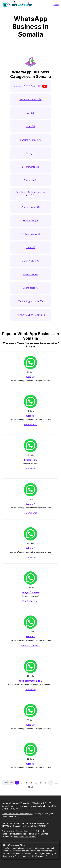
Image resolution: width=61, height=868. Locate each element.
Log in (56, 5)
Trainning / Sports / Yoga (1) (30, 315)
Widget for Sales (31, 592)
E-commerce (30, 425)
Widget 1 (31, 377)
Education (31, 469)
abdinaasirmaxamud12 (30, 681)
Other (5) (31, 248)
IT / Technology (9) (31, 234)
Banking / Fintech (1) (31, 140)
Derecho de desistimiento (25, 837)
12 (56, 783)
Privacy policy (8, 831)
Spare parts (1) (30, 288)
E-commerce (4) (30, 167)
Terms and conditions (25, 831)
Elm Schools (30, 460)
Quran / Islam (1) (30, 261)
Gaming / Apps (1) (31, 207)
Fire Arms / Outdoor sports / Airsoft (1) (30, 194)
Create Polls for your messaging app (17, 814)
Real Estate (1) (30, 274)
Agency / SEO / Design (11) (31, 86)
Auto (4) (31, 126)
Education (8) (30, 180)
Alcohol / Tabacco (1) (31, 100)
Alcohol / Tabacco (31, 645)
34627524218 (40, 826)
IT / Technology (30, 601)
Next (30, 787)
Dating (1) (30, 153)
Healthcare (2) (30, 221)
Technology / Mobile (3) (31, 301)
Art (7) (31, 113)
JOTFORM (35, 803)
